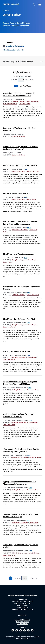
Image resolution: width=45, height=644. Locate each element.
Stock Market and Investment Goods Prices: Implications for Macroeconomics (20, 223)
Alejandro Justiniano (10, 104)
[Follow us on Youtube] (32, 630)
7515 (28, 323)
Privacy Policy (23, 624)
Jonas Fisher (31, 199)
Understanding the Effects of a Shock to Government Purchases (19, 415)
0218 (29, 455)
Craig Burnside (17, 260)
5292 (29, 520)
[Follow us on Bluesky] (21, 630)
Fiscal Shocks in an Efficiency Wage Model (20, 319)
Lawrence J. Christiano (20, 230)
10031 (29, 228)
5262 (30, 551)
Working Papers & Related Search (18, 62)
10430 (26, 197)
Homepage (22, 615)
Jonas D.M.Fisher (33, 295)
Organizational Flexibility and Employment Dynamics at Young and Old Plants (20, 383)
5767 (30, 488)
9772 (25, 258)
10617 (26, 169)
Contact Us (22, 599)
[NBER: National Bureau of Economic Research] (11, 4)
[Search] (34, 5)
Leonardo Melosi (25, 104)
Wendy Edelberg (18, 422)
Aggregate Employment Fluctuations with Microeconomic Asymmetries (20, 483)
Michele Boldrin (17, 553)
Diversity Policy (23, 622)
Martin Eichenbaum (19, 171)
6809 (30, 388)
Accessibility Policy (22, 620)
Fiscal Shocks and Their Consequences (18, 254)
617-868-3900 (22, 605)
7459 (28, 355)
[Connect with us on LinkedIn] (17, 630)
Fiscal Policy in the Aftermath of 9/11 (17, 193)
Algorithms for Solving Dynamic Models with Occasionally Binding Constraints (21, 450)
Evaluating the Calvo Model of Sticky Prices (20, 165)
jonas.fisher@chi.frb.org (15, 46)
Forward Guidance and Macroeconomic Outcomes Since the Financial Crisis (19, 94)
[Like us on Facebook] (28, 630)
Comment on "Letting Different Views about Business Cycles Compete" (20, 148)
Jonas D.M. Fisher (33, 171)
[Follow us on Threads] (25, 630)
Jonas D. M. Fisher (32, 101)
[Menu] (40, 5)
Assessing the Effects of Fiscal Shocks (18, 351)
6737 (30, 420)
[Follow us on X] (13, 630)
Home (7, 10)
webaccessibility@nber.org (22, 609)
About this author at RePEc (13, 50)
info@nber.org (22, 607)
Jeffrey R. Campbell (19, 101)
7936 (29, 293)
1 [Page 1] (11, 578)
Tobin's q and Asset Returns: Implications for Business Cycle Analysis (21, 515)
